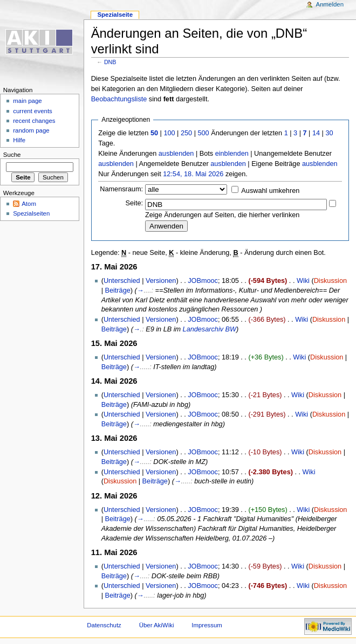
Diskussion (330, 281)
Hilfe (19, 140)
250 (186, 133)
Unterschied (122, 281)
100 (169, 133)
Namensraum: (121, 189)
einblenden (232, 154)
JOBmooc (203, 281)
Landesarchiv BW (210, 329)
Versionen (161, 281)
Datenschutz (104, 625)
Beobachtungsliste (119, 99)
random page (31, 130)
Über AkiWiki (157, 625)
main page (28, 101)
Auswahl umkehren (270, 191)
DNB (110, 62)
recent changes (34, 121)
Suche (12, 155)
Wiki (303, 281)
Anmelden (330, 4)
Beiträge (118, 290)
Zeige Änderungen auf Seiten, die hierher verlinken (222, 215)
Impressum (207, 625)
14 (316, 133)
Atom (29, 204)
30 (329, 133)
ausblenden (176, 154)
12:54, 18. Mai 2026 (193, 174)
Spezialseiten (31, 213)
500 (203, 133)
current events (33, 111)
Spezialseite (115, 15)
